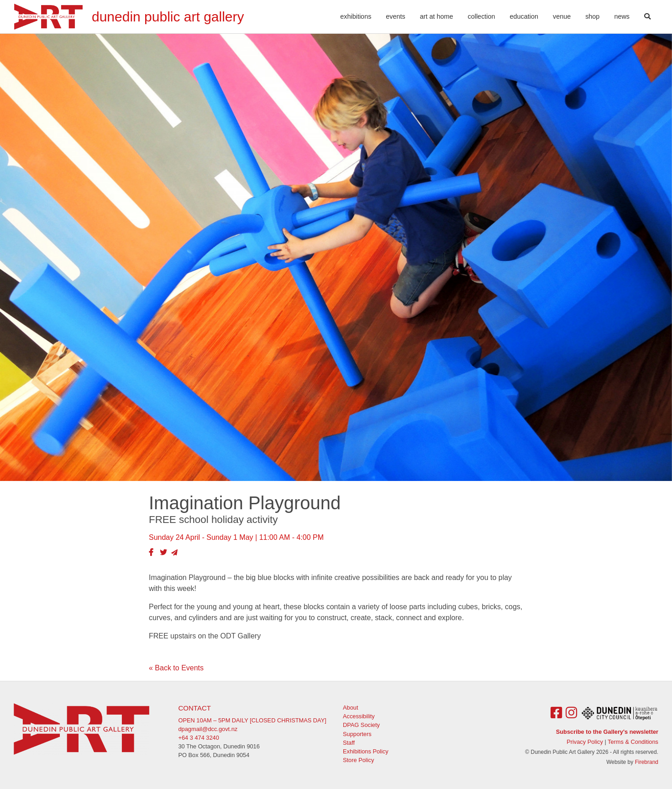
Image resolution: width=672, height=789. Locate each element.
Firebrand (647, 762)
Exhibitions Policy (366, 751)
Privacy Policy (585, 742)
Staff (349, 743)
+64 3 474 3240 (199, 738)
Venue (562, 16)
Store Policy (358, 760)
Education (524, 16)
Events (395, 16)
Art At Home (437, 16)
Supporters (357, 734)
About (350, 708)
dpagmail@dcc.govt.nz (208, 729)
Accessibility (359, 716)
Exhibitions (356, 16)
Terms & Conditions (633, 742)
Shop (592, 16)
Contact (195, 708)
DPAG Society (361, 725)
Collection (482, 16)
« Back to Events (176, 668)
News (622, 16)
